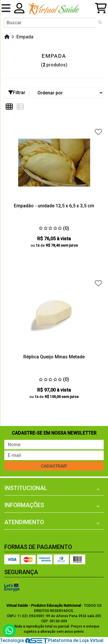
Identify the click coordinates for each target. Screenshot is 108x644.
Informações (24, 505)
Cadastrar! (54, 466)
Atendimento (24, 522)
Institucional (26, 488)
